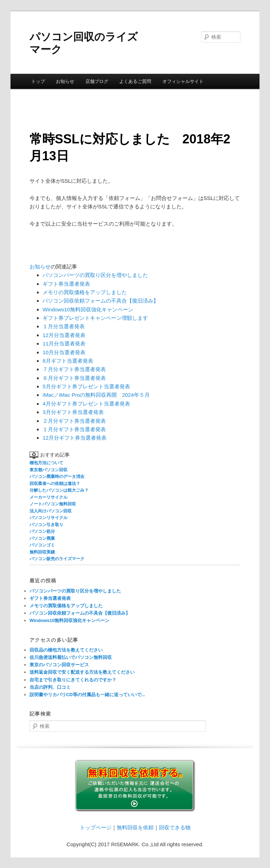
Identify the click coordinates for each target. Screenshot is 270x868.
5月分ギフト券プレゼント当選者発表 (86, 386)
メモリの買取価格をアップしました (85, 292)
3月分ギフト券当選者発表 (73, 412)
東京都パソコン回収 (49, 470)
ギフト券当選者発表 (66, 284)
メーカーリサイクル (49, 497)
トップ (38, 81)
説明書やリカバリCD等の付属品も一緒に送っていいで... (87, 695)
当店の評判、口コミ (50, 687)
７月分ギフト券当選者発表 (74, 369)
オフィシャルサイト (183, 81)
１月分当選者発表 (64, 326)
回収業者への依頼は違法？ (55, 484)
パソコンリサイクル (49, 518)
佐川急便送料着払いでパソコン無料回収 (71, 657)
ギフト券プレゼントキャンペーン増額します (95, 318)
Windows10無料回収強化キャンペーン (88, 309)
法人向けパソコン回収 (51, 511)
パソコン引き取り (46, 525)
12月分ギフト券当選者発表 (75, 438)
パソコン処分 (42, 531)
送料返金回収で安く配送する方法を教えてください (82, 672)
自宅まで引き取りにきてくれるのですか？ (73, 680)
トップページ (96, 827)
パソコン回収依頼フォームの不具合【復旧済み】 (101, 301)
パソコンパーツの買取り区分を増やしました (95, 275)
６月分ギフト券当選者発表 (74, 378)
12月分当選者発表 (64, 335)
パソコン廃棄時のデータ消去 (57, 477)
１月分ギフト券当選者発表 (74, 429)
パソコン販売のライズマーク (57, 559)
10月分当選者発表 (64, 352)
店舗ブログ (97, 81)
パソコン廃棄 (42, 538)
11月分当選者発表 (64, 344)
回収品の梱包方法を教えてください (66, 650)
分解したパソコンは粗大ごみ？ (59, 490)
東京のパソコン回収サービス (59, 665)
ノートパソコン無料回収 (53, 504)
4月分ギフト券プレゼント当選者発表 (86, 404)
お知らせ (65, 81)
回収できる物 (175, 827)
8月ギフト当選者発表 (68, 361)
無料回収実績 (42, 552)
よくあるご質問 (135, 81)
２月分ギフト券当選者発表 (74, 421)
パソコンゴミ (42, 545)
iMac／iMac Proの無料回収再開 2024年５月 (96, 395)
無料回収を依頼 (135, 827)
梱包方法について (46, 463)
